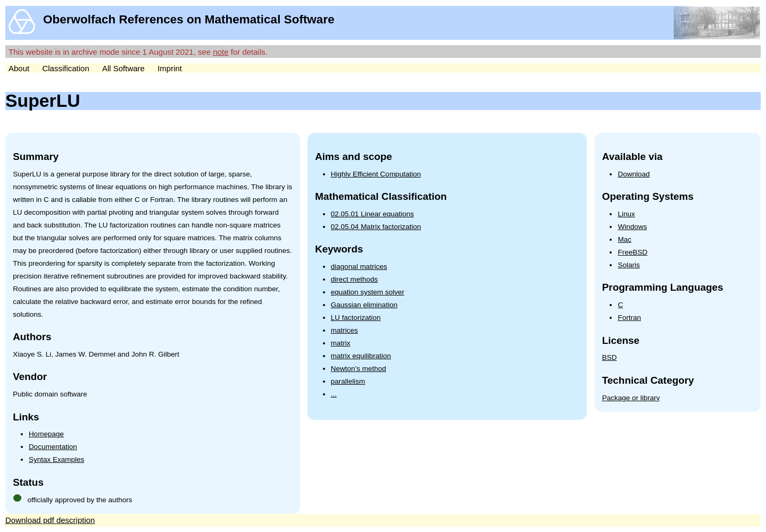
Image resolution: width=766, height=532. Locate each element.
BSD (610, 357)
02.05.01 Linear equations (372, 214)
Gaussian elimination (364, 305)
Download (634, 174)
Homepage (46, 434)
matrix (341, 343)
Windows (632, 227)
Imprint (170, 68)
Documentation (53, 447)
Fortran (629, 318)
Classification (65, 68)
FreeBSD (632, 252)
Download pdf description (50, 520)
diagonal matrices (359, 267)
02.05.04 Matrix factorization (376, 227)
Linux (626, 214)
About (19, 68)
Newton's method (359, 369)
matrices (344, 330)
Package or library (631, 398)
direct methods (355, 279)
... (334, 394)
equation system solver (368, 292)
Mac (625, 239)
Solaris (628, 265)
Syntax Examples (56, 459)
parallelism (348, 381)
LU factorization (356, 318)
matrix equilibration (361, 356)
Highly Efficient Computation (376, 174)
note (220, 52)
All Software (123, 68)
